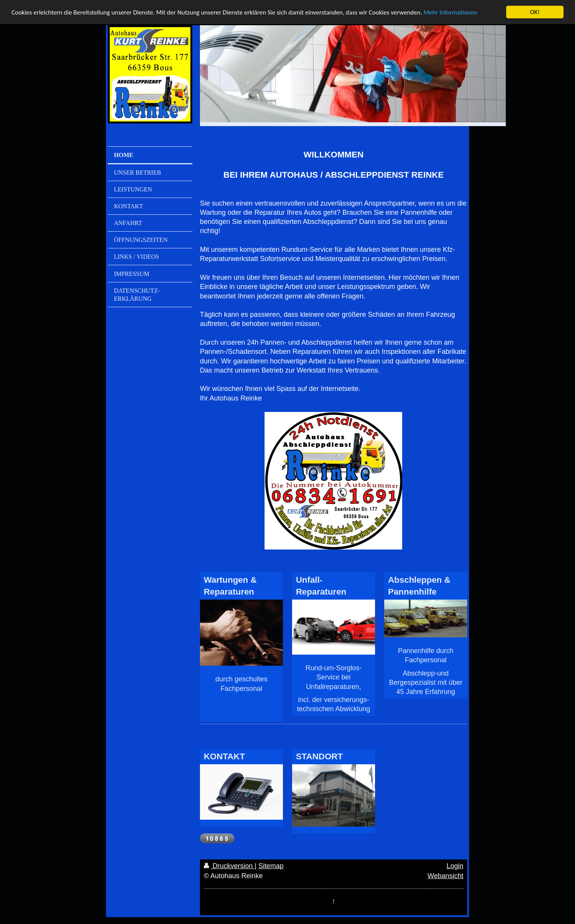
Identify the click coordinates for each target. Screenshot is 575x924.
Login (455, 866)
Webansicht (445, 876)
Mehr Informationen (451, 12)
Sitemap (271, 866)
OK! (535, 12)
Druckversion (229, 866)
